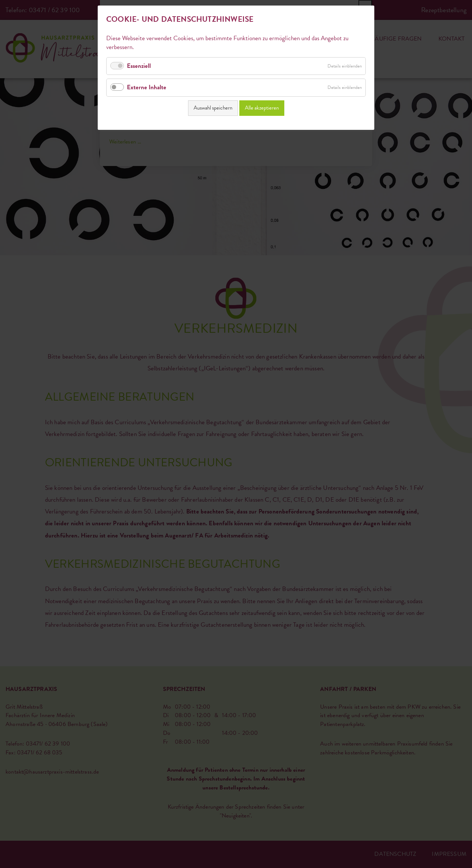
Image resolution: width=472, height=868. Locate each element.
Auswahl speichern (213, 108)
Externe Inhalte (147, 87)
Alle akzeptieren (262, 108)
